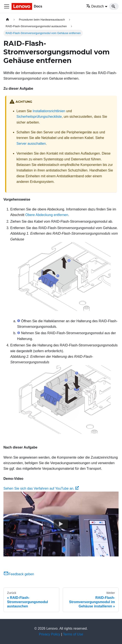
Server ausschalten (31, 144)
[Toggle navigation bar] (7, 6)
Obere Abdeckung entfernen (47, 215)
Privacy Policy (50, 634)
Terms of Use (73, 634)
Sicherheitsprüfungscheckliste (39, 117)
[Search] (114, 6)
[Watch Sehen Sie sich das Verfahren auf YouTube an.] (61, 524)
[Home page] (7, 20)
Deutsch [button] (95, 6)
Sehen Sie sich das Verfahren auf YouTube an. (41, 488)
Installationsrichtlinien (49, 111)
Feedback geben (19, 574)
